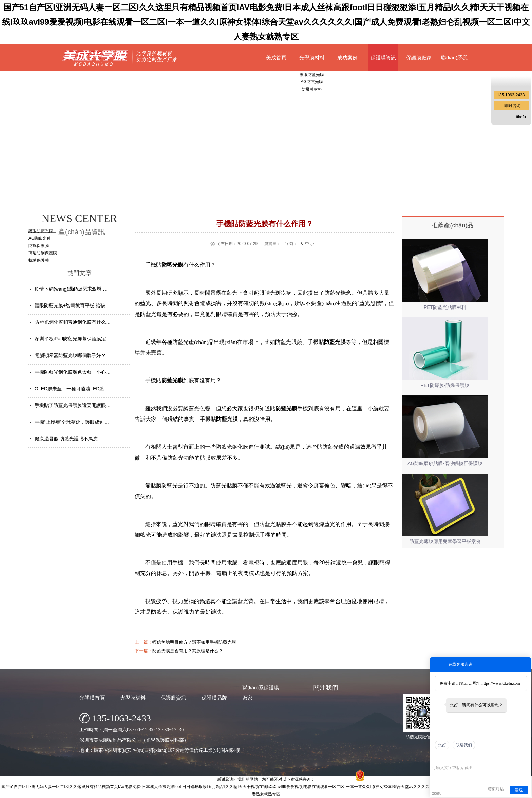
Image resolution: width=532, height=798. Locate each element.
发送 (519, 790)
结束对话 (496, 789)
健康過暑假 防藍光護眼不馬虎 (66, 439)
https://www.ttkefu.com (501, 683)
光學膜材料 (312, 58)
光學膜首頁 (92, 698)
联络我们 (464, 745)
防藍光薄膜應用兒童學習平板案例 (445, 541)
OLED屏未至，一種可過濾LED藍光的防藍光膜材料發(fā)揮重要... (103, 389)
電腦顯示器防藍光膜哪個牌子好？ (70, 355)
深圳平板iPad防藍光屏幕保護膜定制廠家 (77, 339)
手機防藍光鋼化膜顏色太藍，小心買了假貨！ (82, 372)
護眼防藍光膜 (41, 231)
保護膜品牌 (214, 698)
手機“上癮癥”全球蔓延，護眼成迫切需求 (77, 422)
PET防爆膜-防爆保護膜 (445, 385)
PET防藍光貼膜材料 (445, 307)
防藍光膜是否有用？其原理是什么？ (188, 651)
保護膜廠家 (419, 58)
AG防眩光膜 (40, 238)
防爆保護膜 (39, 246)
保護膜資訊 (383, 58)
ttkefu (521, 117)
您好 (442, 745)
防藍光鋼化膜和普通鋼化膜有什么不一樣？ (80, 322)
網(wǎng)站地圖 (338, 780)
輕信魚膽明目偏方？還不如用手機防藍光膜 (194, 642)
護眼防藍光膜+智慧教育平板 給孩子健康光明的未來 (89, 305)
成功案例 (347, 58)
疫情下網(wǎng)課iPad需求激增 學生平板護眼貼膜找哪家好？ (100, 289)
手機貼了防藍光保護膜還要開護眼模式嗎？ (80, 405)
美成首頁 (276, 58)
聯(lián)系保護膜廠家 (261, 693)
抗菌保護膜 (39, 260)
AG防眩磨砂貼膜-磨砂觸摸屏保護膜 (445, 463)
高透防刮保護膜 (43, 253)
